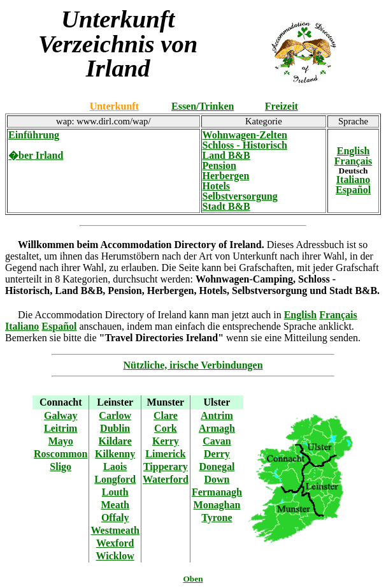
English (354, 151)
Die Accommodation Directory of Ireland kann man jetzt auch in (151, 315)
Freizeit (282, 106)
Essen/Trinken (203, 106)
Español (353, 190)
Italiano (353, 180)
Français (354, 161)
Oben (193, 579)
